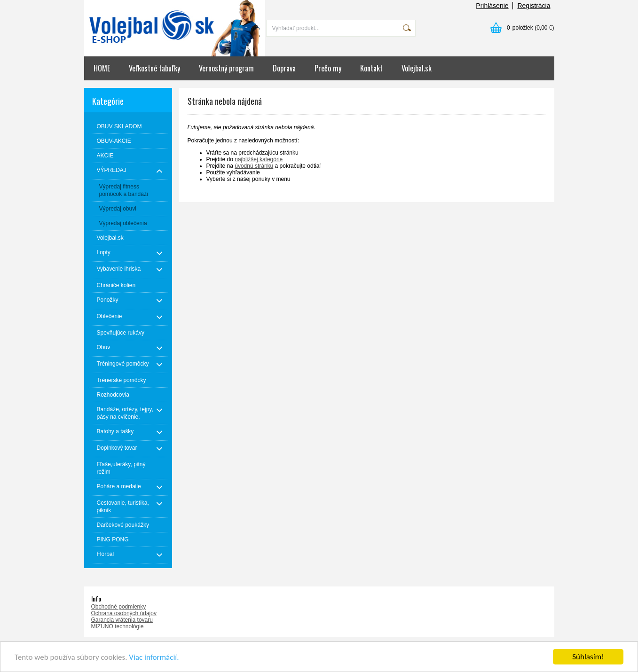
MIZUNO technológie (118, 626)
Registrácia (534, 6)
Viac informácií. (154, 657)
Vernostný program (226, 68)
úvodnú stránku (254, 166)
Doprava (284, 68)
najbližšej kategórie (259, 159)
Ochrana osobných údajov (124, 613)
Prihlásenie (492, 6)
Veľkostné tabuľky (154, 68)
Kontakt (371, 68)
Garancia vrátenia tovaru (122, 620)
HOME (102, 68)
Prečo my (328, 68)
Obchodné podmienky (119, 607)
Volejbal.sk (417, 68)
